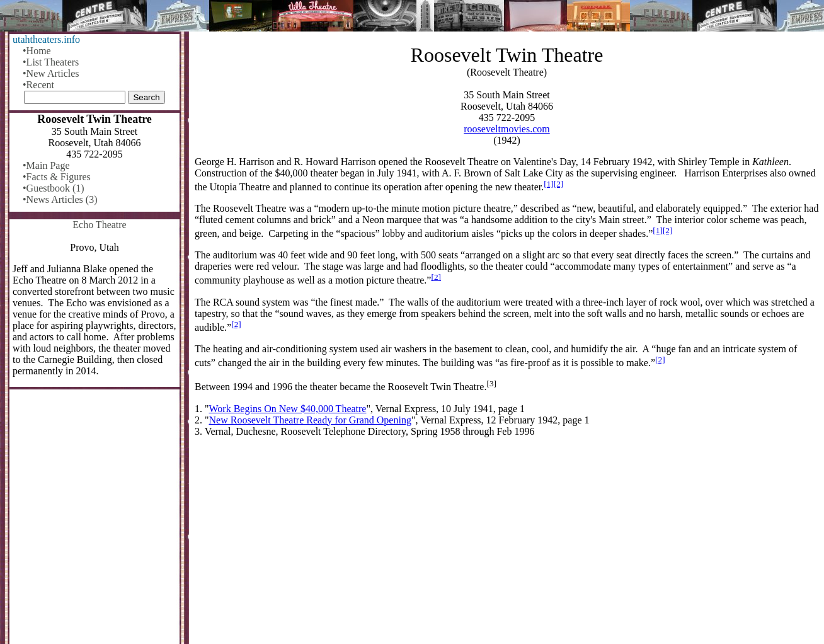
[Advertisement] (507, 546)
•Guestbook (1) (54, 188)
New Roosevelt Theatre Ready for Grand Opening (310, 420)
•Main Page (46, 165)
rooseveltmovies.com (506, 129)
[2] (559, 184)
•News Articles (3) (60, 199)
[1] (549, 184)
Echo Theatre (99, 225)
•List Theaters (51, 62)
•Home (37, 51)
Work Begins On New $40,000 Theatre (288, 409)
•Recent (38, 85)
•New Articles (51, 73)
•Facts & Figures (57, 177)
